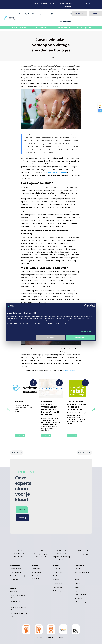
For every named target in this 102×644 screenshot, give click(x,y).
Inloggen (69, 6)
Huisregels (78, 580)
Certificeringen (58, 591)
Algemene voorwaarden (82, 591)
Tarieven (44, 3)
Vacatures (78, 583)
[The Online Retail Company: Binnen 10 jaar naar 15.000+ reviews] (77, 389)
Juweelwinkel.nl (69, 371)
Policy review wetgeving (82, 602)
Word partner (36, 569)
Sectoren (35, 3)
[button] (94, 409)
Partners (52, 3)
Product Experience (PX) (65, 14)
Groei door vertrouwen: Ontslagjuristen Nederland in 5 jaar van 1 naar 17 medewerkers (50, 408)
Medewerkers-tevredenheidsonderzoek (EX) (18, 607)
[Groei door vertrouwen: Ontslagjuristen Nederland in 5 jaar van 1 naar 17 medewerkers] (51, 389)
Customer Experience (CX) (27, 14)
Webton (19, 402)
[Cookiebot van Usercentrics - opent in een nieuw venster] (86, 306)
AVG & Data (78, 598)
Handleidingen (58, 587)
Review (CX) (14, 591)
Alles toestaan (80, 337)
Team (76, 576)
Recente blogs (58, 569)
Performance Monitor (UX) (18, 617)
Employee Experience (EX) (46, 14)
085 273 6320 (62, 554)
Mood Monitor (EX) (16, 601)
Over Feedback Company (82, 572)
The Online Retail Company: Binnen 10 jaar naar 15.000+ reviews (76, 406)
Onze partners (36, 572)
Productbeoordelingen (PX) (18, 613)
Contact (69, 3)
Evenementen (57, 583)
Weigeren (51, 337)
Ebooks (55, 576)
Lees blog (20, 435)
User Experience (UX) (66, 21)
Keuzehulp (79, 14)
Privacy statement (80, 594)
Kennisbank (57, 580)
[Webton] (25, 389)
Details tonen (86, 331)
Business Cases (58, 572)
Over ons (61, 3)
